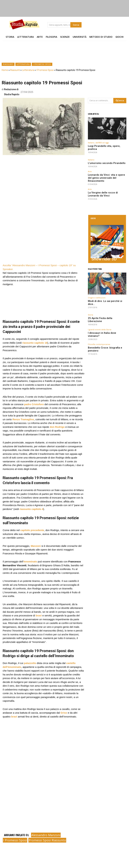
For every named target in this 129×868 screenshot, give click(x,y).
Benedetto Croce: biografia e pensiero (104, 321)
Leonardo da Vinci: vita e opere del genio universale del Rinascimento (106, 171)
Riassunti (8, 64)
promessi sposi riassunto (47, 840)
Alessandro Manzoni (46, 835)
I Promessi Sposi (42, 64)
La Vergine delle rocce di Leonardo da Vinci (107, 183)
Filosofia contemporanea (99, 318)
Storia (90, 296)
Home (5, 70)
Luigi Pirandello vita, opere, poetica (105, 146)
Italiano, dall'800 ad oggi (98, 143)
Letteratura (23, 64)
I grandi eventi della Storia (100, 307)
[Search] (76, 25)
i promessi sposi (15, 840)
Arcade (95, 242)
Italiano (91, 156)
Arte (90, 167)
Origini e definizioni (97, 283)
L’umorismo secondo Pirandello (102, 159)
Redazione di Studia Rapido (12, 92)
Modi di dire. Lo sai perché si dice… (106, 286)
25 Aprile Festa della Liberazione (102, 299)
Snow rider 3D (98, 245)
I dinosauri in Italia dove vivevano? (103, 310)
